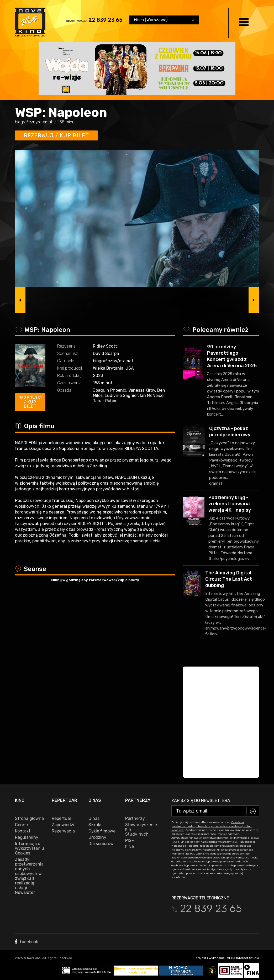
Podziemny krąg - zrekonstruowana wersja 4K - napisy (230, 504)
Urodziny (97, 837)
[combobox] (164, 20)
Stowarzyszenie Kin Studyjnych (140, 830)
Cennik (22, 825)
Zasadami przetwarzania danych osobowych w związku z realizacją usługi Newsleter (212, 826)
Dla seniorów (101, 844)
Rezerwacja (63, 831)
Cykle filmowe (102, 831)
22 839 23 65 (106, 20)
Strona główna (29, 819)
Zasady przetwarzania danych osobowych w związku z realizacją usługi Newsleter (29, 876)
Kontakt (23, 831)
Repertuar (62, 819)
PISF (130, 841)
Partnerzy (135, 819)
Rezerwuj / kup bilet (56, 135)
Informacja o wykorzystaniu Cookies (29, 848)
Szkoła (95, 825)
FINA (130, 847)
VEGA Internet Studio (243, 958)
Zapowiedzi (63, 825)
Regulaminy (27, 837)
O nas (94, 819)
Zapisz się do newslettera (201, 801)
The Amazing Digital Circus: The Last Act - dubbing (230, 579)
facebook (27, 942)
